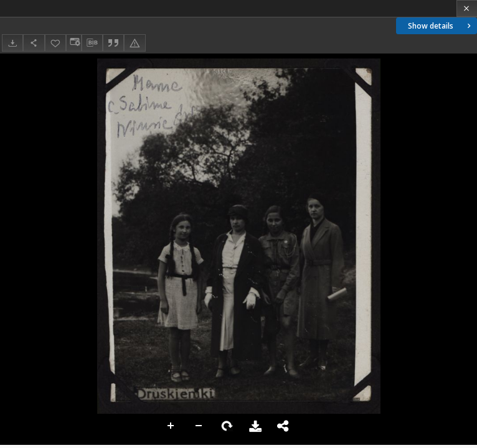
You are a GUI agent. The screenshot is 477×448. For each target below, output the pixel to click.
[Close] (467, 8)
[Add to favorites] (55, 43)
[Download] (12, 43)
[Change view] (73, 43)
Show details (441, 26)
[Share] (34, 43)
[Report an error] (135, 43)
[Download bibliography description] (92, 43)
